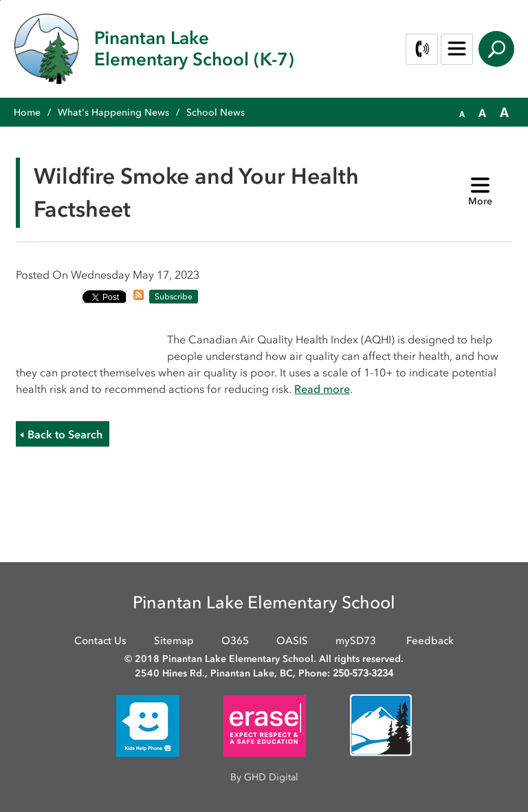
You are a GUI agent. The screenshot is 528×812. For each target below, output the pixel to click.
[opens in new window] (148, 725)
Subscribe (174, 297)
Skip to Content (0, 0)
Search (496, 49)
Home (27, 113)
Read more (322, 389)
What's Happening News (113, 113)
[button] (462, 113)
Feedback (430, 641)
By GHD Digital (264, 777)
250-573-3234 (363, 673)
